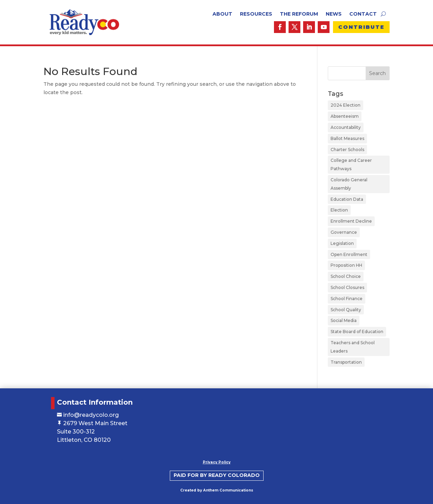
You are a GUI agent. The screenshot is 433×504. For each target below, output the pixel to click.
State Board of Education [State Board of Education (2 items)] (357, 332)
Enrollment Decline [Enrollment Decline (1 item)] (351, 221)
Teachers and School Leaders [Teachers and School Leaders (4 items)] (353, 347)
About (222, 14)
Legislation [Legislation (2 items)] (342, 243)
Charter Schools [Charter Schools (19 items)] (347, 150)
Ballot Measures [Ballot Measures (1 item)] (347, 138)
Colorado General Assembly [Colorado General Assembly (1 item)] (349, 184)
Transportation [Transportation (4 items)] (346, 362)
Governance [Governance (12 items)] (344, 232)
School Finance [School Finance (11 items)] (347, 299)
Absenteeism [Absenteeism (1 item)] (345, 116)
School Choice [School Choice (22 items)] (346, 276)
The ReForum (299, 14)
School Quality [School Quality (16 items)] (346, 310)
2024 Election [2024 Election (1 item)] (345, 105)
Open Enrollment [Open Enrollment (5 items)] (349, 254)
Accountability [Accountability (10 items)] (346, 127)
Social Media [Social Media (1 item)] (344, 320)
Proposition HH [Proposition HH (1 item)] (346, 265)
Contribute (361, 27)
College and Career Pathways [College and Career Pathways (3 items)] (351, 164)
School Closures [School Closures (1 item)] (347, 287)
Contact (363, 14)
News (334, 14)
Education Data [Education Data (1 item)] (347, 199)
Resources (256, 14)
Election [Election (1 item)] (339, 210)
